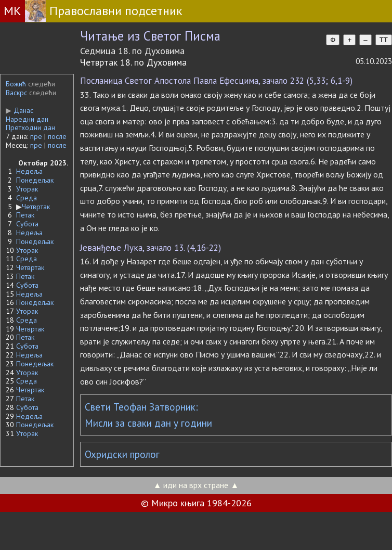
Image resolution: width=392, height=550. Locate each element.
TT (384, 40)
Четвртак (36, 207)
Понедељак (35, 180)
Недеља (29, 171)
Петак (25, 215)
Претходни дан (30, 127)
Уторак (27, 189)
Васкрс (16, 93)
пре (36, 136)
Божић (16, 84)
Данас (19, 110)
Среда (27, 198)
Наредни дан (27, 119)
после (57, 136)
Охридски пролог (122, 454)
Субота (27, 224)
